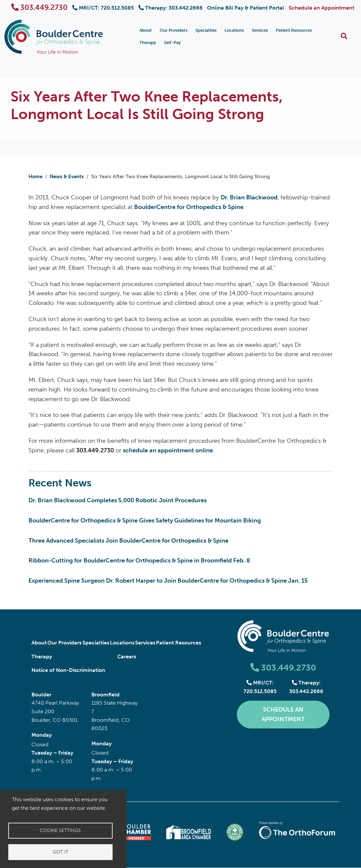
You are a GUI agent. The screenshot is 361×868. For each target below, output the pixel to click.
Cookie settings (60, 830)
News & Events (67, 177)
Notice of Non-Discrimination (68, 670)
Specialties (206, 30)
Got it (60, 852)
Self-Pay (172, 42)
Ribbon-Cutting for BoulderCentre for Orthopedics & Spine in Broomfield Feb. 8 (139, 560)
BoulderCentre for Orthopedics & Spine (189, 207)
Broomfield (105, 695)
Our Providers (174, 30)
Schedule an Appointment (322, 8)
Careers (127, 657)
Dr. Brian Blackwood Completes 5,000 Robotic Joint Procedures (118, 500)
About (146, 30)
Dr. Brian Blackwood (249, 197)
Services (260, 30)
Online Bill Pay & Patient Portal (246, 8)
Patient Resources (294, 30)
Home (35, 177)
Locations (234, 30)
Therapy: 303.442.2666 (171, 8)
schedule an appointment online (168, 450)
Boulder (41, 695)
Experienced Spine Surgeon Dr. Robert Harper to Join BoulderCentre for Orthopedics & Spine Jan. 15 (168, 581)
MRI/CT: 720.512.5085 (103, 8)
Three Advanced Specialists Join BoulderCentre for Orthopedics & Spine (129, 541)
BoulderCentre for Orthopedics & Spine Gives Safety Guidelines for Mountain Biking (145, 520)
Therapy (148, 42)
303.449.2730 (40, 7)
